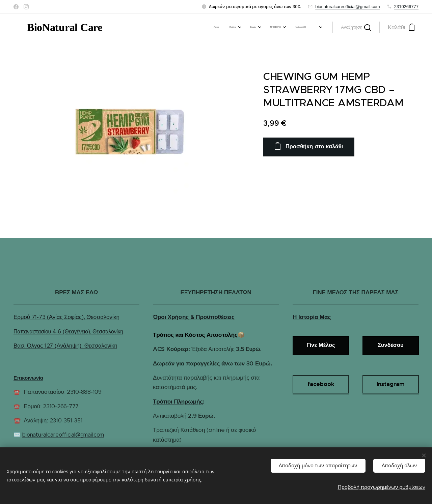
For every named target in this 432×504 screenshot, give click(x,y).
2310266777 (406, 7)
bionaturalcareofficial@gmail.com (347, 7)
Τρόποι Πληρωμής (178, 402)
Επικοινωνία (28, 378)
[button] (356, 27)
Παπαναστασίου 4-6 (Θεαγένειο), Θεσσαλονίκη (68, 332)
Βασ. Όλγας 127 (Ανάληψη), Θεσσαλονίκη (65, 346)
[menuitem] (165, 27)
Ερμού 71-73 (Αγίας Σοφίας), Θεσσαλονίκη (66, 317)
